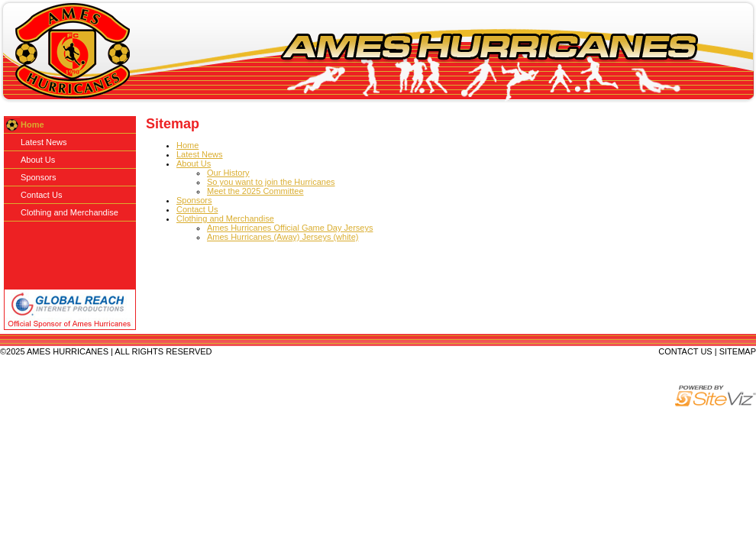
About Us (194, 163)
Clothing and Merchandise (225, 218)
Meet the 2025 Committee (255, 191)
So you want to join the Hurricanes (271, 182)
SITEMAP (738, 351)
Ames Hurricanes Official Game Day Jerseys (290, 228)
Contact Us (197, 209)
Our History (228, 173)
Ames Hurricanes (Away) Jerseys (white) (283, 237)
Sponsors (194, 200)
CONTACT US (685, 351)
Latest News (200, 154)
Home (187, 145)
